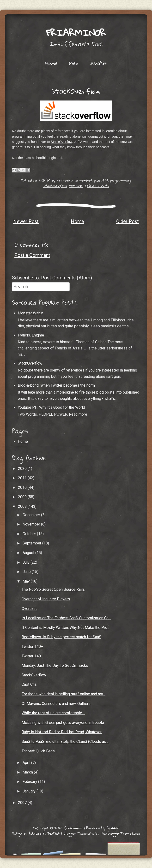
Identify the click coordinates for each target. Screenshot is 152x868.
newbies (85, 180)
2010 (23, 487)
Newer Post (26, 221)
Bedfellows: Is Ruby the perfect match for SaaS (61, 637)
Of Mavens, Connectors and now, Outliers (56, 704)
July (27, 562)
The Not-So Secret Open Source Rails (53, 589)
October (30, 534)
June (27, 572)
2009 (23, 497)
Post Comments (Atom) (67, 278)
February (30, 782)
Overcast (29, 609)
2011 (23, 478)
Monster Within (30, 313)
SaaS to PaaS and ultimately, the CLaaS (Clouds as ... (65, 741)
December (32, 515)
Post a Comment (32, 255)
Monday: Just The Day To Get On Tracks (55, 665)
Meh (73, 63)
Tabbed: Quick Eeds (38, 751)
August (29, 553)
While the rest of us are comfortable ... (53, 713)
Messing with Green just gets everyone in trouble (63, 723)
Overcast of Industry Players (46, 599)
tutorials (76, 186)
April (27, 763)
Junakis (98, 63)
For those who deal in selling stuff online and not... (64, 694)
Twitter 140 (31, 656)
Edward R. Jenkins (44, 833)
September (32, 543)
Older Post (128, 221)
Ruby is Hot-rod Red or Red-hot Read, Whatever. (62, 732)
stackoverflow (55, 186)
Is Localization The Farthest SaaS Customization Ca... (66, 618)
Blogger (113, 828)
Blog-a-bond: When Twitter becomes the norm (56, 385)
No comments (98, 186)
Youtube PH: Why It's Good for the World (51, 407)
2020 (23, 469)
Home (52, 63)
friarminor (76, 33)
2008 (23, 506)
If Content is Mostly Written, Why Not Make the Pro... (66, 628)
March (28, 772)
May (27, 581)
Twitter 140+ (32, 647)
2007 (23, 803)
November (32, 524)
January (30, 791)
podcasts (101, 180)
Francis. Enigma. (31, 335)
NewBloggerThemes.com (120, 833)
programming (120, 180)
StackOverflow (76, 91)
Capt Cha (29, 684)
